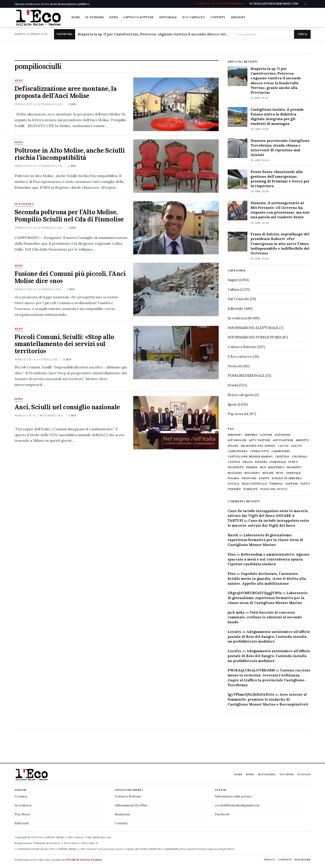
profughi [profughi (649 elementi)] (249, 478)
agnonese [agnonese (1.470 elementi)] (282, 435)
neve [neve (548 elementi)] (280, 473)
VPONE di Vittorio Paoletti (84, 860)
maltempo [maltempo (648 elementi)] (276, 467)
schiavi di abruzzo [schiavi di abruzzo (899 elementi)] (287, 478)
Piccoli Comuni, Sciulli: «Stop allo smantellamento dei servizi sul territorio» (64, 344)
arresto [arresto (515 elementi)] (302, 440)
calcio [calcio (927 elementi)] (297, 446)
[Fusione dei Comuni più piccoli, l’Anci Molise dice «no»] (176, 289)
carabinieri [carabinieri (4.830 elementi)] (281, 451)
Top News (287, 774)
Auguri (233, 280)
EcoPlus (304, 774)
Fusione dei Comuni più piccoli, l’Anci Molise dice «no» (70, 277)
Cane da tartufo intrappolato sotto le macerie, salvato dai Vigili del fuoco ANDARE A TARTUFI (268, 516)
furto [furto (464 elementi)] (293, 462)
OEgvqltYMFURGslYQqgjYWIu (255, 593)
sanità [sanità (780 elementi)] (264, 478)
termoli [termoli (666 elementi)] (276, 484)
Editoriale (168, 17)
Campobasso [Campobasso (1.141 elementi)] (238, 451)
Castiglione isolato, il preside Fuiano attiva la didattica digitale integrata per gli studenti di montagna (277, 116)
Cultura (233, 289)
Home (76, 17)
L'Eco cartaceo (240, 356)
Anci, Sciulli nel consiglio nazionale (67, 407)
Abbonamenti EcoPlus (131, 805)
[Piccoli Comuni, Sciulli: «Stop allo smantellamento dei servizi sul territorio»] (176, 353)
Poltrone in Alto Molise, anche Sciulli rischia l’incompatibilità (70, 154)
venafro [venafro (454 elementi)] (234, 489)
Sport (232, 404)
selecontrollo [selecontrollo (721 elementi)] (255, 484)
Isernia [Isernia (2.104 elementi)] (252, 467)
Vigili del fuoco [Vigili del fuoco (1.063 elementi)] (274, 489)
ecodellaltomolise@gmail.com (237, 805)
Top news (235, 414)
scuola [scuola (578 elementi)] (234, 484)
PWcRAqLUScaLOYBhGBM (251, 670)
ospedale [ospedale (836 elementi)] (294, 473)
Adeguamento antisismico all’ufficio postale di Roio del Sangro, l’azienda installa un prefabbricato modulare (269, 637)
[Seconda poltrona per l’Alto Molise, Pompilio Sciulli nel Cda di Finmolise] (176, 228)
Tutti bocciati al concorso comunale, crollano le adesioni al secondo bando (265, 617)
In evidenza (95, 17)
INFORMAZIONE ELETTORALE (253, 328)
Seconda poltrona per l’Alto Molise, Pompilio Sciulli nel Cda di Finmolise (69, 216)
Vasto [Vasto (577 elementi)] (305, 484)
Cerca (302, 34)
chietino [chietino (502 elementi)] (282, 457)
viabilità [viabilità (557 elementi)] (251, 489)
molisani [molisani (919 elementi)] (235, 473)
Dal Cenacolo (238, 299)
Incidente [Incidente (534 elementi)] (236, 467)
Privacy (270, 860)
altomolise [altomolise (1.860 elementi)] (237, 440)
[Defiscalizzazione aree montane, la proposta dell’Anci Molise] (176, 104)
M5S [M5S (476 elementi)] (263, 467)
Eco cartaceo (194, 17)
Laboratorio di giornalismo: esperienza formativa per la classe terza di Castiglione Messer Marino (265, 540)
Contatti (218, 17)
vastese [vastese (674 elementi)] (292, 484)
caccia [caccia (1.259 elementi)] (283, 446)
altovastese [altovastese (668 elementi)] (283, 440)
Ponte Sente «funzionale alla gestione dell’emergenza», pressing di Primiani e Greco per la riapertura (280, 179)
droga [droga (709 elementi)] (248, 462)
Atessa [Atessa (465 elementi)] (233, 446)
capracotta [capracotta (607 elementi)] (260, 451)
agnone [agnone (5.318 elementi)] (266, 435)
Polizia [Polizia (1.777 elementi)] (234, 478)
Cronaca (21, 796)
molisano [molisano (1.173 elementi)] (252, 473)
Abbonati (238, 17)
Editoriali (22, 823)
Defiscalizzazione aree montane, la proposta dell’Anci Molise (66, 92)
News (114, 17)
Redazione (123, 814)
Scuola (233, 385)
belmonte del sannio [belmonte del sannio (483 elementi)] (258, 446)
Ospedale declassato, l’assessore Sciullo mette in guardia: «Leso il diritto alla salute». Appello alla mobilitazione (267, 579)
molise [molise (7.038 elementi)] (268, 473)
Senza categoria (241, 395)
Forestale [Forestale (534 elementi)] (278, 462)
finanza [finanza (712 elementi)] (261, 462)
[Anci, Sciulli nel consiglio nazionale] (176, 423)
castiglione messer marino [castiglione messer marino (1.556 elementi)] (250, 457)
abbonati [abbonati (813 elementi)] (235, 435)
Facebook (222, 814)
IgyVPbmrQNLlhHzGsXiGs (251, 694)
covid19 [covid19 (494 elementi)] (234, 462)
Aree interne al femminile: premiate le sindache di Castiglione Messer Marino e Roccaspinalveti (268, 699)
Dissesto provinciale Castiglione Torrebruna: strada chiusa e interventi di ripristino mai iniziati (280, 148)
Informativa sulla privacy (233, 796)
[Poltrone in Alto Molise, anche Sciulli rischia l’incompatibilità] (176, 166)
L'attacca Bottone (139, 17)
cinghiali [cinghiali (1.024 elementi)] (300, 457)
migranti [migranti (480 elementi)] (294, 467)
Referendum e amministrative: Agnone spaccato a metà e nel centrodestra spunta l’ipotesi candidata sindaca (269, 559)
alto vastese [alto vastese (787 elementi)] (260, 440)
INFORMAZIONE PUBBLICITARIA (254, 337)
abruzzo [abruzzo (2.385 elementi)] (251, 435)
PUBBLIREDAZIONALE (246, 376)
